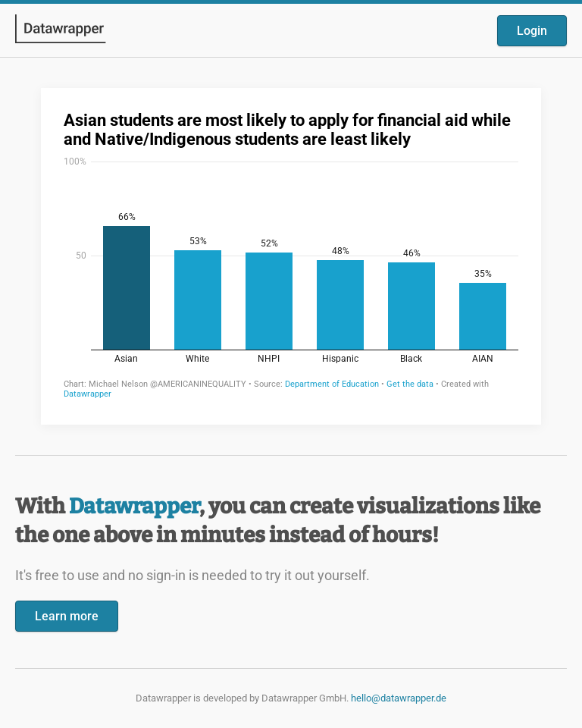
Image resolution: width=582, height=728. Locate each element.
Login (532, 31)
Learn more (67, 616)
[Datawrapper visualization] (291, 255)
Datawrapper (134, 506)
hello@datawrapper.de (399, 698)
